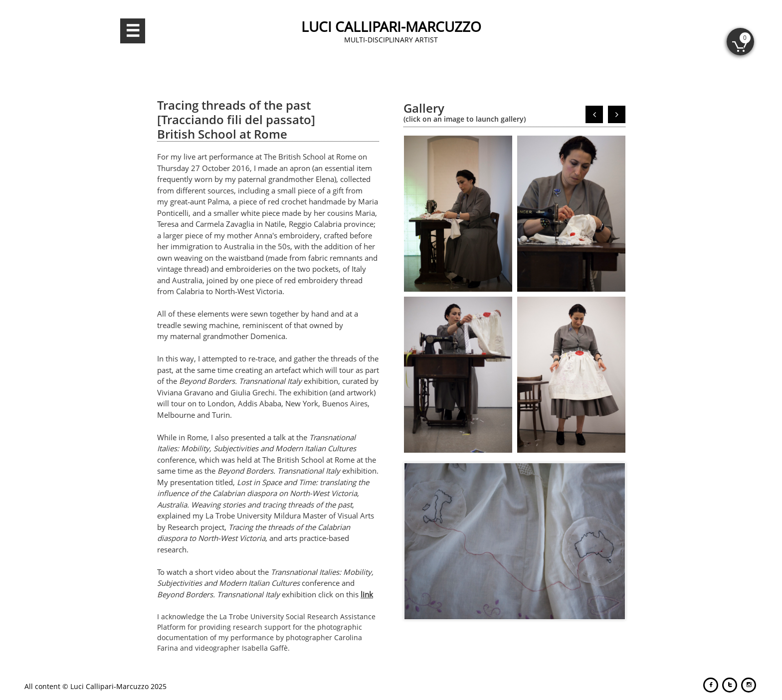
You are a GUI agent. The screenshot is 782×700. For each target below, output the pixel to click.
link (367, 594)
